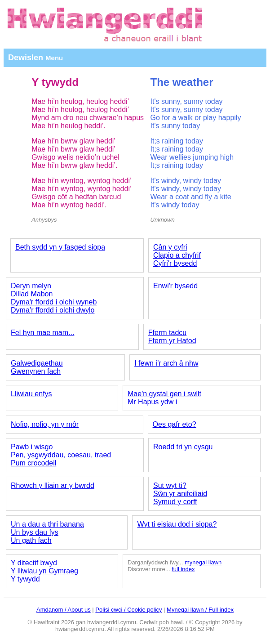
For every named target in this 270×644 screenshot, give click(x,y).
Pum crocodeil (33, 463)
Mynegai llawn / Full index (200, 610)
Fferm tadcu (167, 333)
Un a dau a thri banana (47, 524)
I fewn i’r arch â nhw (166, 363)
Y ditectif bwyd (34, 563)
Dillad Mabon (32, 294)
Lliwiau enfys (31, 394)
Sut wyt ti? (170, 485)
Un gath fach (31, 540)
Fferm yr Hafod (172, 341)
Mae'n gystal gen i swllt (164, 394)
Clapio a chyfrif (177, 255)
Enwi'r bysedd (175, 286)
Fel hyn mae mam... (42, 333)
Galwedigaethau (37, 363)
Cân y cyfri (170, 247)
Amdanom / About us (64, 610)
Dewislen (35, 58)
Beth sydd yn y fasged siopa (60, 247)
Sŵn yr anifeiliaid (180, 494)
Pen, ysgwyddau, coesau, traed (61, 455)
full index (183, 569)
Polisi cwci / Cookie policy (128, 610)
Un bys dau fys (35, 532)
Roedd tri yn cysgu (183, 447)
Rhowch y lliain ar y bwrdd (53, 485)
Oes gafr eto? (175, 424)
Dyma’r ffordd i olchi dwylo (53, 310)
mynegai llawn (203, 562)
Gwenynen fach (36, 371)
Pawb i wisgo (32, 447)
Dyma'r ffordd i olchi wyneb (54, 302)
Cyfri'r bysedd (175, 263)
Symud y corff (175, 502)
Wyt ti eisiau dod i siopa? (177, 524)
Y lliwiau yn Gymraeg (44, 571)
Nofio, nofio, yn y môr (45, 424)
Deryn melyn (31, 286)
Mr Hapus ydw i (152, 402)
